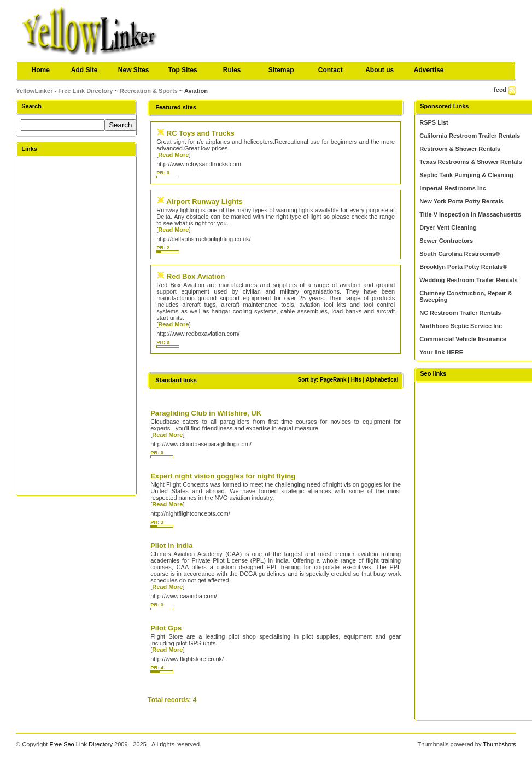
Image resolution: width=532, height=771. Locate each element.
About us (379, 70)
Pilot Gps (166, 628)
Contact (331, 70)
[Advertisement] (77, 326)
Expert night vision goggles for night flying (223, 476)
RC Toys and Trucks (201, 133)
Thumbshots (499, 744)
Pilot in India (171, 545)
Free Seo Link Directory (81, 744)
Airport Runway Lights (204, 201)
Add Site (84, 70)
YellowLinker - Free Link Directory (64, 91)
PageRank (333, 380)
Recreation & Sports (149, 91)
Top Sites (183, 70)
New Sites (134, 70)
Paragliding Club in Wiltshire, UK (206, 413)
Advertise (429, 70)
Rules (232, 70)
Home (41, 70)
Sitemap (281, 70)
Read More (173, 155)
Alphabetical (382, 380)
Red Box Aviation (196, 276)
